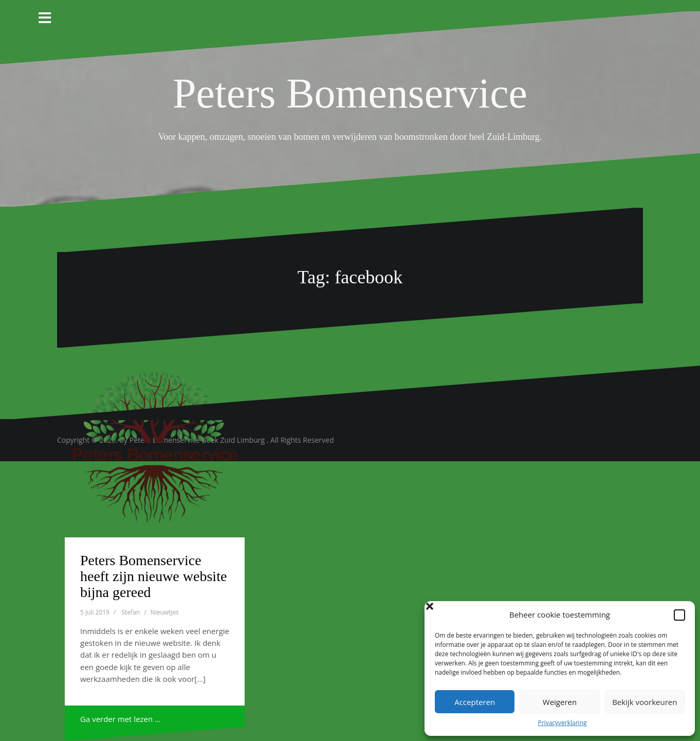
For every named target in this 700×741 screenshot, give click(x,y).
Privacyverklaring (562, 723)
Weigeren (560, 702)
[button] (679, 615)
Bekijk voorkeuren (644, 702)
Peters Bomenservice (350, 93)
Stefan (131, 612)
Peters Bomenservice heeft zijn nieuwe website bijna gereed (153, 576)
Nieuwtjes (165, 612)
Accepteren (475, 702)
